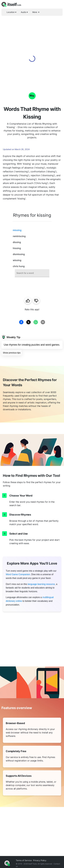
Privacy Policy (40, 860)
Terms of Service (24, 860)
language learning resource (41, 584)
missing (17, 230)
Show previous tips (12, 353)
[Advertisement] (32, 49)
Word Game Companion (18, 574)
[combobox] (32, 273)
